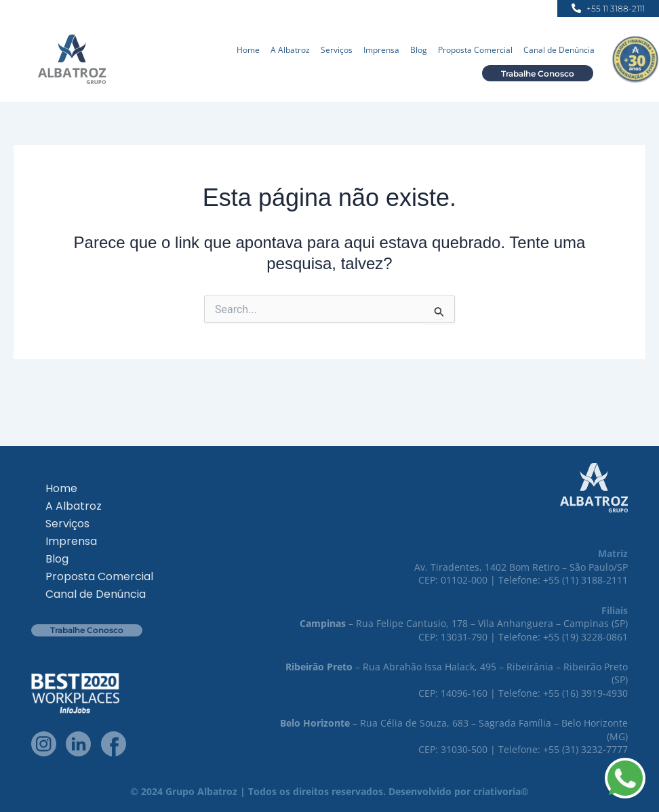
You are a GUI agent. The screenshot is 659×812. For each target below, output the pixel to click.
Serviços (337, 50)
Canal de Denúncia (559, 50)
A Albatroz (290, 50)
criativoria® (501, 791)
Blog (419, 50)
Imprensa (381, 50)
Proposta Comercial (475, 50)
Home (248, 50)
